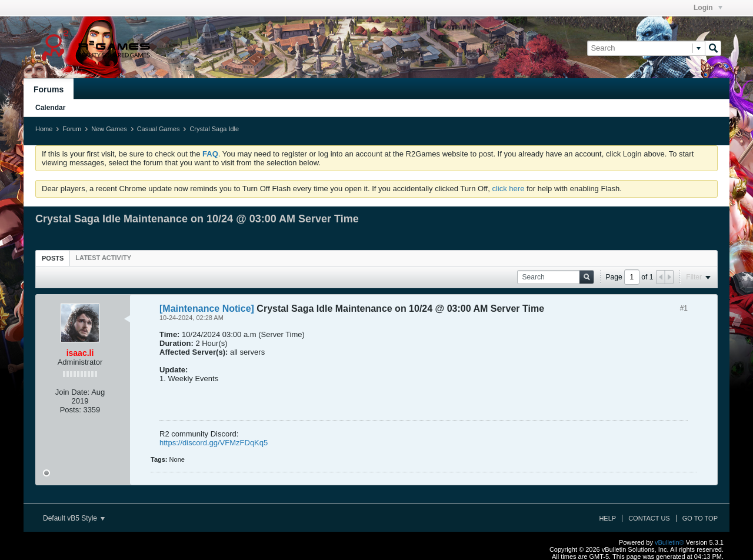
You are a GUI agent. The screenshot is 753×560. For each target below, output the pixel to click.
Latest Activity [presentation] (103, 258)
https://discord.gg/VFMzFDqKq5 (214, 443)
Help (607, 518)
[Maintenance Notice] (207, 309)
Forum (72, 129)
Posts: (71, 410)
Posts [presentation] (53, 258)
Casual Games (159, 129)
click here (508, 189)
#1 (684, 308)
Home (44, 129)
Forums (49, 89)
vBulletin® (669, 542)
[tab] (53, 258)
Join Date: (73, 392)
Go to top (700, 518)
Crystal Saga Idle (214, 129)
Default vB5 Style (74, 518)
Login (708, 8)
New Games (109, 129)
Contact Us (649, 518)
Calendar (50, 108)
